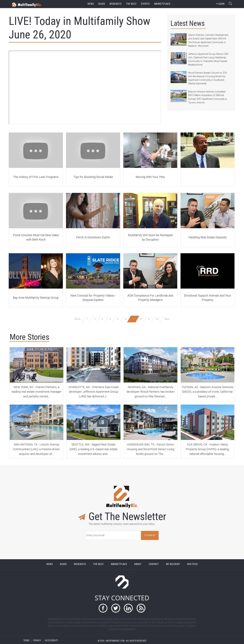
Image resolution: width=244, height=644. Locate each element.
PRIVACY (37, 641)
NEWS (50, 564)
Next (167, 319)
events (145, 4)
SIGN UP (150, 535)
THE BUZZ (98, 564)
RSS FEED (192, 564)
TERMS (26, 641)
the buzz (131, 4)
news (91, 4)
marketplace (162, 4)
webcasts (116, 4)
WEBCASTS (80, 564)
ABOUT (138, 564)
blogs (102, 4)
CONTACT (154, 564)
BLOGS (63, 564)
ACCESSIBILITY (52, 641)
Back (77, 319)
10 (157, 319)
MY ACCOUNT (173, 564)
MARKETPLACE (119, 564)
